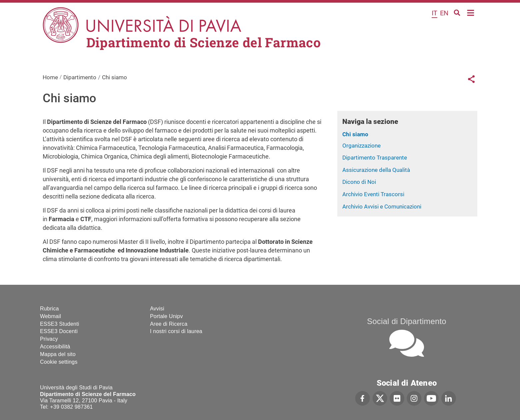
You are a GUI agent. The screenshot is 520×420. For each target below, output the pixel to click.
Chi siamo (355, 134)
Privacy (49, 339)
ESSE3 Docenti (59, 331)
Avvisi (157, 309)
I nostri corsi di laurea (176, 331)
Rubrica (49, 309)
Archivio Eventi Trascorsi (373, 194)
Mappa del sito (58, 354)
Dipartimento (80, 77)
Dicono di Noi (359, 182)
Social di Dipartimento (407, 321)
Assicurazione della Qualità (376, 170)
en (444, 13)
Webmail (50, 316)
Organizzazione (361, 146)
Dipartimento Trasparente (375, 158)
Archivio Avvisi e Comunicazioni (382, 207)
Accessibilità (55, 347)
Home (471, 12)
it (434, 13)
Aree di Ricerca (169, 324)
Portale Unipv (166, 316)
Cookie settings (59, 362)
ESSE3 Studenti (60, 324)
